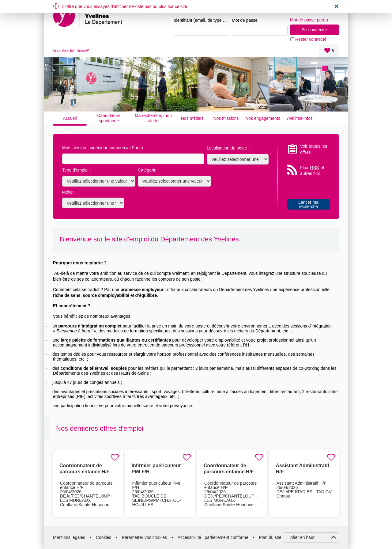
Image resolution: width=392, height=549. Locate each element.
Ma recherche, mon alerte (153, 118)
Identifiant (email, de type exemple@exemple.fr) (202, 20)
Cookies (104, 537)
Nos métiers (192, 118)
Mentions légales (69, 537)
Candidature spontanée (109, 118)
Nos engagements (263, 118)
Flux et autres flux (312, 170)
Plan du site (270, 537)
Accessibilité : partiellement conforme (213, 537)
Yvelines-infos (299, 118)
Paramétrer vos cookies (144, 537)
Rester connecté (311, 39)
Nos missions (226, 118)
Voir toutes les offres (314, 149)
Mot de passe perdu (309, 20)
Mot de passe (245, 20)
